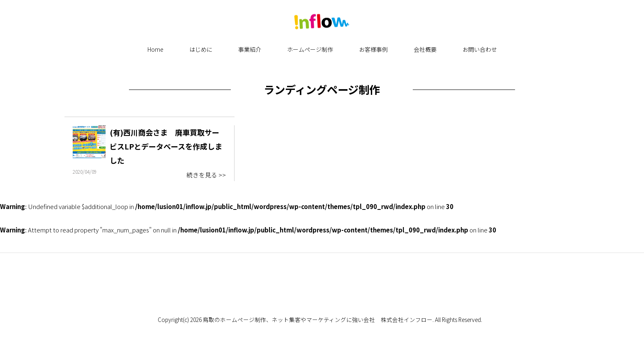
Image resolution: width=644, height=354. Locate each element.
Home (155, 49)
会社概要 (425, 49)
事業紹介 (250, 49)
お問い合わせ (480, 49)
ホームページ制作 (310, 49)
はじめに (201, 49)
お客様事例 (373, 49)
